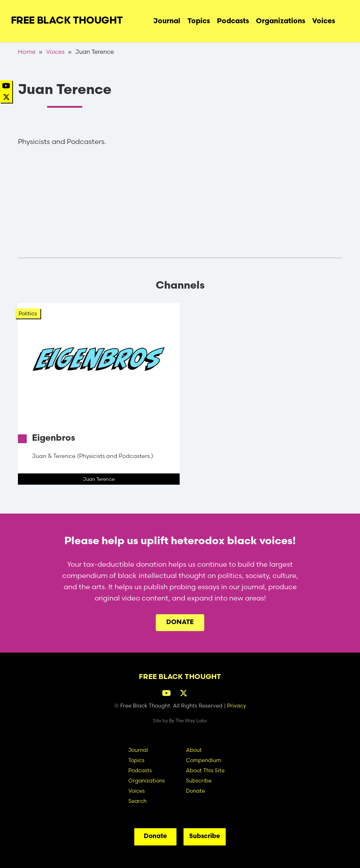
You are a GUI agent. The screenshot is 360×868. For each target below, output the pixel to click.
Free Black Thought (67, 21)
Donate (180, 622)
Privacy (237, 706)
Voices (324, 21)
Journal (167, 21)
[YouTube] (6, 86)
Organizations (281, 21)
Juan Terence (99, 479)
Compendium (204, 760)
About (194, 750)
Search (344, 19)
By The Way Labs (188, 721)
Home (27, 52)
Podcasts (233, 21)
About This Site (205, 770)
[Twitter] (6, 97)
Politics (28, 313)
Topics (199, 21)
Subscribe (199, 781)
